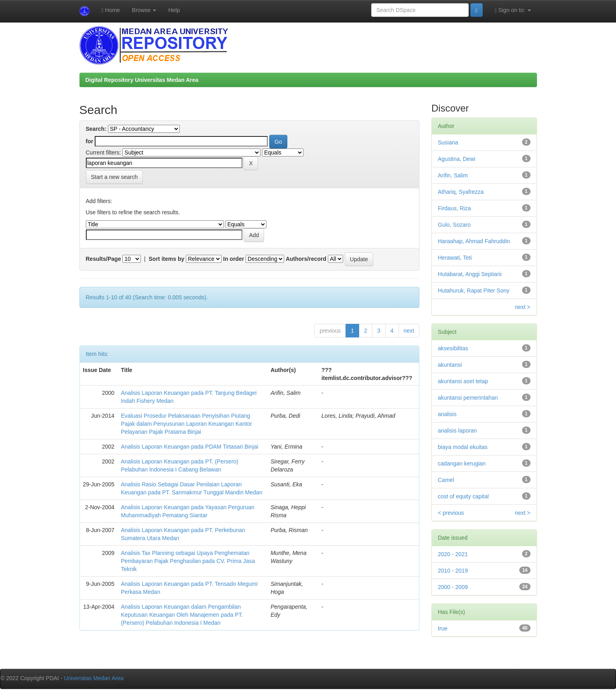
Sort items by (167, 259)
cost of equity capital (463, 496)
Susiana (448, 142)
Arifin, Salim (453, 175)
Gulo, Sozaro (454, 225)
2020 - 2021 (453, 554)
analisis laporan (457, 431)
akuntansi (450, 365)
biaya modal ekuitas (463, 447)
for (90, 141)
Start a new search (115, 177)
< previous (451, 513)
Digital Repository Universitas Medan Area (142, 80)
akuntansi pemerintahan (468, 398)
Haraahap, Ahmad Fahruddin (474, 241)
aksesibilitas (453, 348)
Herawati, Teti (455, 258)
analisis (447, 414)
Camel (446, 480)
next (409, 331)
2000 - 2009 (453, 587)
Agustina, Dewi (456, 159)
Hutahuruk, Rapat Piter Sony (474, 291)
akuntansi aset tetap (463, 381)
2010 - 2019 (453, 571)
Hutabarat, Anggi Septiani (470, 274)
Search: (96, 129)
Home (111, 10)
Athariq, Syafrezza (461, 192)
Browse (144, 10)
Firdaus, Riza (454, 208)
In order (234, 259)
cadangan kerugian (462, 463)
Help (174, 10)
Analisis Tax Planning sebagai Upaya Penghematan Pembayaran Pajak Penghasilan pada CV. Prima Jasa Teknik (188, 561)
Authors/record (306, 259)
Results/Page (104, 259)
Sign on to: (513, 10)
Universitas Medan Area (94, 678)
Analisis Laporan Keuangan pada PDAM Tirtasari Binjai (189, 447)
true (443, 628)
